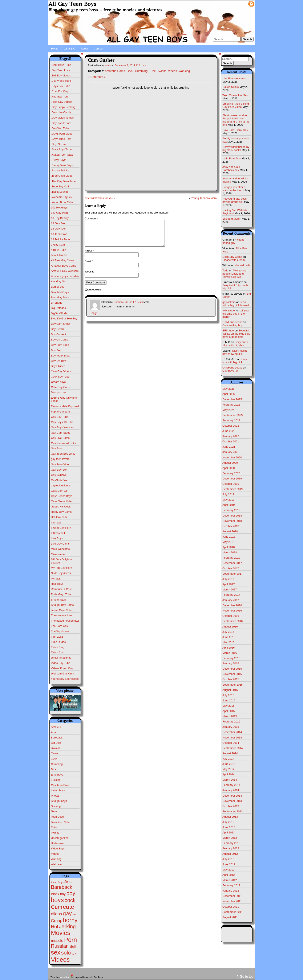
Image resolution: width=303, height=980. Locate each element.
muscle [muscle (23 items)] (57, 941)
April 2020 (229, 468)
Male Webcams (60, 549)
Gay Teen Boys (60, 785)
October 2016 (231, 616)
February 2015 (231, 722)
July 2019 (228, 494)
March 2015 (230, 716)
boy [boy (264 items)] (71, 893)
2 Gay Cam (58, 245)
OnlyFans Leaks (232, 322)
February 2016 (231, 658)
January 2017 (231, 600)
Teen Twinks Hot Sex (235, 95)
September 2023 (233, 415)
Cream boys (58, 382)
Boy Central (58, 329)
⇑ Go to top (245, 977)
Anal (54, 732)
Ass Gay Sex (59, 281)
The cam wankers (62, 615)
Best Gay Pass (60, 297)
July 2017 (228, 579)
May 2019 (228, 500)
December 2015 (232, 669)
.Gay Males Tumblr (62, 118)
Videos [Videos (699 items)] (60, 959)
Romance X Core (61, 589)
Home (55, 49)
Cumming (57, 764)
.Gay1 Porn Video (62, 134)
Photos (55, 796)
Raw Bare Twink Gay (235, 130)
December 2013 (232, 796)
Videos (55, 854)
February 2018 (231, 558)
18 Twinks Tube (60, 239)
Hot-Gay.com (59, 517)
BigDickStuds (59, 313)
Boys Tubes (58, 366)
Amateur (56, 727)
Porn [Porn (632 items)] (70, 940)
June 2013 (229, 827)
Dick (54, 769)
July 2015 (228, 695)
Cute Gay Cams (61, 387)
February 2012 (231, 885)
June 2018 (229, 537)
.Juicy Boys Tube (61, 149)
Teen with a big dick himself (236, 304)
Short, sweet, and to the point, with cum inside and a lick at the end (236, 120)
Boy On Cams (59, 340)
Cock (54, 759)
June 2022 (229, 431)
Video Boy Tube (61, 663)
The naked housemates (65, 621)
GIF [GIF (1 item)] (74, 915)
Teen (54, 811)
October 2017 (231, 568)
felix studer (229, 310)
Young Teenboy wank (204, 198)
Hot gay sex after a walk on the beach (234, 189)
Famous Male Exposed (65, 406)
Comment (91, 218)
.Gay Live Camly (61, 112)
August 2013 (230, 817)
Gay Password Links (63, 443)
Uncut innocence (61, 658)
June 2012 (229, 864)
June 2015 (229, 700)
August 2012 (230, 854)
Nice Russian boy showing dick (235, 352)
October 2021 (231, 441)
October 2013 (231, 806)
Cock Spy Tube (60, 377)
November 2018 (232, 521)
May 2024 (228, 410)
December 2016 (232, 605)
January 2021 (231, 452)
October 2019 (231, 484)
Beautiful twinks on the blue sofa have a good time (236, 334)
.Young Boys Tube (62, 202)
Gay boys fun (231, 371)
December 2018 (232, 516)
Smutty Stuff (58, 600)
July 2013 (228, 822)
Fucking (56, 780)
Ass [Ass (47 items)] (68, 882)
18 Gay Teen (59, 229)
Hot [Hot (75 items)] (55, 927)
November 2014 (232, 738)
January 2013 (231, 848)
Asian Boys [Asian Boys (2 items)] (57, 882)
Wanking (56, 859)
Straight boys (59, 801)
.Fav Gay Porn (60, 97)
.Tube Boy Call (60, 186)
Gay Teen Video (61, 464)
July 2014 (228, 759)
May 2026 (228, 389)
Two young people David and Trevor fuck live (234, 274)
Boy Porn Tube (60, 345)
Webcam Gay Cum (62, 674)
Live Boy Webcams (234, 78)
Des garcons (59, 392)
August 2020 (230, 463)
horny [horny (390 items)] (70, 920)
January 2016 (231, 663)
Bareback (57, 738)
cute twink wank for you (99, 198)
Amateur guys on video (65, 276)
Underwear (58, 843)
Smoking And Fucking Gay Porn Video (236, 105)
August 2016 (230, 627)
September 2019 (233, 489)
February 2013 (231, 843)
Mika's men (58, 554)
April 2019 (229, 505)
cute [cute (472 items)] (68, 907)
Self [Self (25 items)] (73, 946)
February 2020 (231, 473)
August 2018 (230, 531)
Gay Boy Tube (60, 417)
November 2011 (232, 901)
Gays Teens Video (62, 501)
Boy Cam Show (60, 324)
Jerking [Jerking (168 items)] (67, 926)
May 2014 (228, 769)
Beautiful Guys (60, 292)
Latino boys (58, 790)
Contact (98, 49)
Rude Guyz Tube (61, 594)
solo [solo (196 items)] (66, 953)
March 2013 (230, 838)
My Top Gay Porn (61, 568)
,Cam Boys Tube (61, 65)
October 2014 (231, 743)
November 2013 (232, 801)
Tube (54, 827)
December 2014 (232, 732)
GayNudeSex (59, 480)
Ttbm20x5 (57, 637)
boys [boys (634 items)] (57, 900)
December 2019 (232, 479)
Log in (241, 3)
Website (90, 277)
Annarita (64, 977)
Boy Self (56, 350)
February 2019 (231, 510)
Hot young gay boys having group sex (235, 200)
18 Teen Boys (59, 234)
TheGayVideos (60, 631)
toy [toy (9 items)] (74, 953)
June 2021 (229, 447)
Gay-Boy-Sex (59, 470)
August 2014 (230, 753)
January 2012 (231, 891)
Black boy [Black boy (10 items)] (58, 894)
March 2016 (230, 653)
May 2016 (228, 642)
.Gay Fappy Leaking (63, 107)
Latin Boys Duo (232, 158)
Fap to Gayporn (60, 412)
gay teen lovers (60, 459)
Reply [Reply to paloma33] (93, 318)
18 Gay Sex (58, 223)
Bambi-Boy (58, 287)
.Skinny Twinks (60, 170)
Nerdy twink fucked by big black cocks (236, 148)
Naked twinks (231, 87)
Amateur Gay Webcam (65, 271)
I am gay (56, 523)
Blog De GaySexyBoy (64, 318)
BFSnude (57, 303)
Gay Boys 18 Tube (62, 422)
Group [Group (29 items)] (57, 921)
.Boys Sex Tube (60, 86)
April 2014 (229, 774)
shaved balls (243, 265)
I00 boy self (58, 533)
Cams (54, 753)
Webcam (56, 864)
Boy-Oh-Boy (58, 361)
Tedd (225, 270)
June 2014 (229, 764)
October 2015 (231, 679)
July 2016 (228, 632)
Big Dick (56, 743)
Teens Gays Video (62, 610)
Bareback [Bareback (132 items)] (62, 887)
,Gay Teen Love (60, 70)
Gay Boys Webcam (63, 427)
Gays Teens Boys (62, 496)
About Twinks (59, 255)
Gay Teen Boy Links (63, 454)
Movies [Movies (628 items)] (61, 933)
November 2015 (232, 674)
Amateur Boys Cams (63, 266)
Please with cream (234, 260)
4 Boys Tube (58, 250)
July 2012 (228, 859)
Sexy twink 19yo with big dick (235, 344)
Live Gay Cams (60, 544)
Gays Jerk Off (59, 491)
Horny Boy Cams (61, 512)
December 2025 (232, 399)
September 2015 (233, 685)
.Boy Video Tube (61, 81)
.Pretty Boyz (58, 160)
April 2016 (229, 648)
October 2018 (231, 526)
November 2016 (232, 611)
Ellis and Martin (232, 219)
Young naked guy (233, 241)
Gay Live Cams (60, 438)
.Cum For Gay (60, 91)
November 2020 (232, 457)
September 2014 (233, 748)
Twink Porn (58, 652)
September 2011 (233, 912)
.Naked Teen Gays (62, 155)
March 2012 (230, 880)
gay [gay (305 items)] (67, 913)
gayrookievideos (61, 485)
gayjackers (229, 302)
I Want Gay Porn (61, 528)
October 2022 (231, 426)
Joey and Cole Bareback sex (231, 168)
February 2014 (231, 785)
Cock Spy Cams (232, 257)
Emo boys (57, 775)
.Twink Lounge (60, 192)
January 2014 (231, 790)
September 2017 (233, 574)
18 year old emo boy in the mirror (236, 314)
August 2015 (230, 690)
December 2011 (232, 896)
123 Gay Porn (59, 213)
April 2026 (229, 394)
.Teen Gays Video (62, 176)
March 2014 (230, 780)
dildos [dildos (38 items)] (56, 914)
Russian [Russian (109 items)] (60, 946)
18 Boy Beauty (60, 218)
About (84, 49)
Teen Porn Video (61, 822)
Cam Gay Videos (61, 371)
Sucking (56, 806)
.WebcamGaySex (62, 197)
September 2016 (233, 621)
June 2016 (229, 637)
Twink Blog (58, 647)
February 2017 (231, 595)
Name (89, 256)
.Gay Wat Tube (60, 128)
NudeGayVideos (61, 573)
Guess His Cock (61, 507)
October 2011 (231, 907)
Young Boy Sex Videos (65, 679)
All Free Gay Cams (62, 260)
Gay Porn (57, 448)
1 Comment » (97, 77)
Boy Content (58, 334)
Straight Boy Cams (62, 605)
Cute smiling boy (233, 325)
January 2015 (231, 727)
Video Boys (58, 848)
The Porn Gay (59, 626)
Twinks (55, 833)
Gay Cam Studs (61, 433)
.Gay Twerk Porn (61, 123)
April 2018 (229, 547)
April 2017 (229, 584)
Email (89, 266)
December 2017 (232, 563)
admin (108, 65)
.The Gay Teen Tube (63, 181)
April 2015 (229, 711)
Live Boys (57, 538)
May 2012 (228, 870)
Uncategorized (60, 838)
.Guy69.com (58, 144)
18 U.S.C (70, 49)
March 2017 (230, 589)
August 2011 (230, 917)
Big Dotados (58, 308)
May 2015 (228, 706)
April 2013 (229, 832)
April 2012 (229, 875)
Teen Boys (57, 817)
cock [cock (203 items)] (70, 900)
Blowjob (56, 748)
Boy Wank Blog (60, 356)
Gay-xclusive (59, 475)
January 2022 (231, 436)
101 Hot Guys (59, 208)
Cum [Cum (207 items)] (57, 907)
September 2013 (233, 811)
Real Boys (57, 584)
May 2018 (228, 542)
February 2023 (231, 420)
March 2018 (230, 552)
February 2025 (231, 405)
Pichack (56, 579)
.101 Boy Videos (61, 75)
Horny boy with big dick (235, 361)
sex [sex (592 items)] (56, 952)
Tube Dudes (58, 642)
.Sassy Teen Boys (62, 165)
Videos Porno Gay (62, 668)
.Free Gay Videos (62, 102)
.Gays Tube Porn (61, 139)
